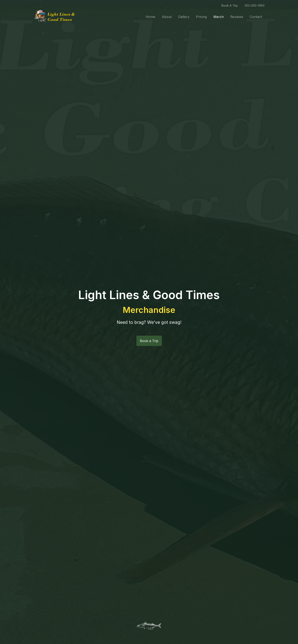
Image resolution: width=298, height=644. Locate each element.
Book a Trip (149, 341)
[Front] (54, 17)
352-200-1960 (254, 5)
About (167, 17)
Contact (256, 17)
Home (150, 17)
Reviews (237, 17)
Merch (219, 17)
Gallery (184, 17)
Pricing (201, 17)
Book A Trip (230, 5)
